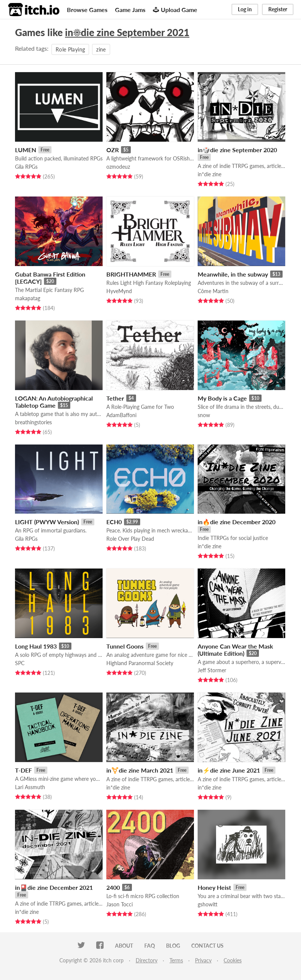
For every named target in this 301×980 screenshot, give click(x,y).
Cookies (233, 960)
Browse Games (87, 10)
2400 (113, 887)
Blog (173, 946)
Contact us (207, 946)
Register (278, 9)
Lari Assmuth (30, 787)
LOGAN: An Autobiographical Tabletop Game (54, 402)
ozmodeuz (118, 167)
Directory (147, 960)
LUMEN (26, 150)
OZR (113, 150)
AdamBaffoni (121, 415)
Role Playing (70, 49)
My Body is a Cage (222, 398)
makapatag (28, 298)
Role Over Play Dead (130, 539)
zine (101, 49)
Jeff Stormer (212, 670)
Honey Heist (214, 887)
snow (204, 415)
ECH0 (114, 522)
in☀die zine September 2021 (127, 32)
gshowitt (208, 904)
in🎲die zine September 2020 (237, 150)
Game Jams (130, 10)
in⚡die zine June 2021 (229, 770)
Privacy (203, 960)
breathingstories (33, 422)
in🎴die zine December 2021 (54, 887)
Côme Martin (213, 291)
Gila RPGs (26, 167)
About (124, 946)
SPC (20, 663)
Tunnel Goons (125, 646)
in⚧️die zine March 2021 (140, 770)
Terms (176, 960)
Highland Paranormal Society (140, 663)
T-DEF (23, 770)
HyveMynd (119, 291)
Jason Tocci (119, 904)
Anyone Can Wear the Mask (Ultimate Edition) (235, 650)
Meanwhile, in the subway (233, 274)
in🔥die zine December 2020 (237, 522)
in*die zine (209, 174)
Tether (115, 398)
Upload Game (175, 10)
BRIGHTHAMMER (131, 274)
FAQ (150, 946)
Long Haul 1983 (36, 646)
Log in (245, 9)
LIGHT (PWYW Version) (47, 522)
